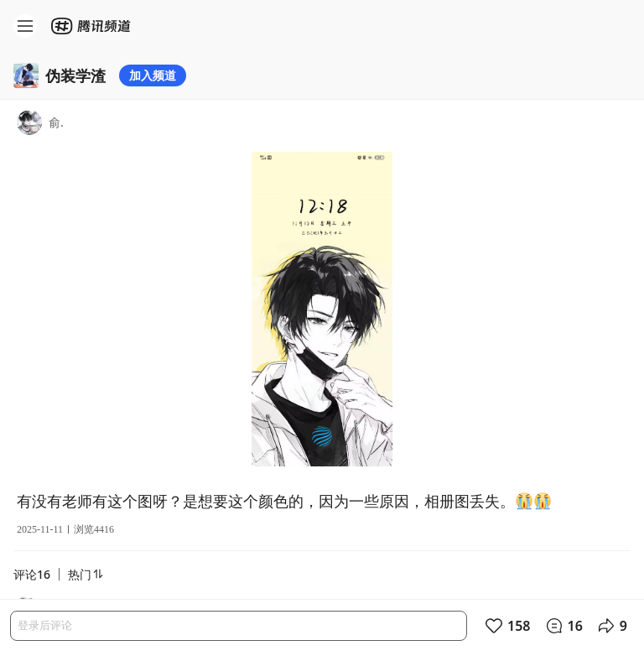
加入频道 (153, 75)
